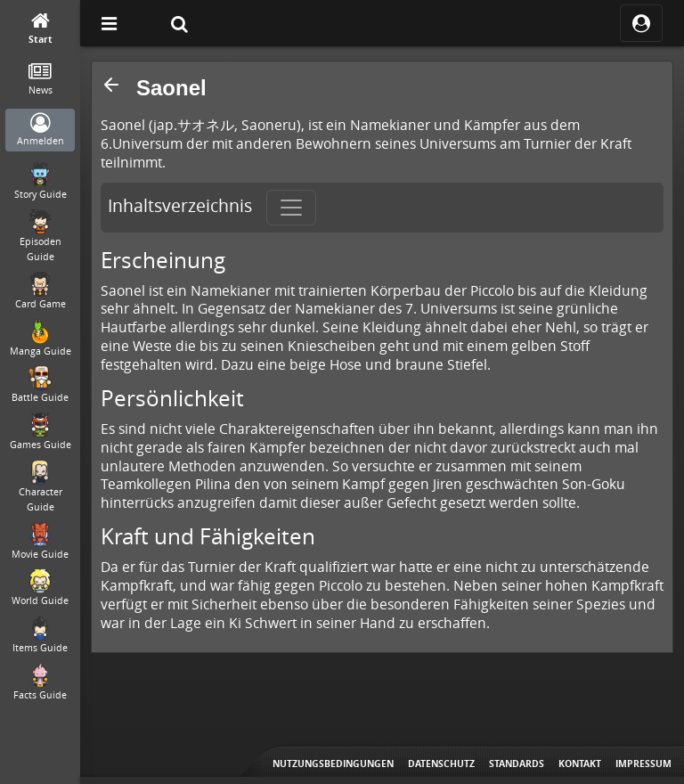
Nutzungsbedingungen (333, 764)
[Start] (41, 29)
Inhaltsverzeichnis (180, 206)
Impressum (643, 764)
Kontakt (580, 764)
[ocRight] (641, 23)
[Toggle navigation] (291, 208)
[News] (41, 80)
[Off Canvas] (109, 23)
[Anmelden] (41, 131)
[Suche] (179, 23)
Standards (517, 764)
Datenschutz (441, 764)
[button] (111, 85)
